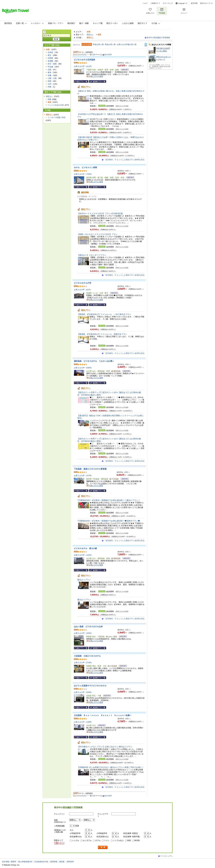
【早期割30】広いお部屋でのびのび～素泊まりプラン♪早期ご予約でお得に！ (111, 767)
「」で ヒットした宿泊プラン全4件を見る (124, 275)
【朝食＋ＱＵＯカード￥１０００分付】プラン (97, 234)
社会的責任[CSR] (41, 862)
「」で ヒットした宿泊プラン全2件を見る (124, 353)
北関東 (50, 58)
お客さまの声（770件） (83, 174)
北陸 (49, 70)
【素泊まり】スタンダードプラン (92, 255)
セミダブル (87, 840)
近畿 (49, 75)
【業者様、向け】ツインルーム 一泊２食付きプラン (104, 314)
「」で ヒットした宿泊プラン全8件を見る (124, 160)
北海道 (50, 52)
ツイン (107, 840)
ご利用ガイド (155, 3)
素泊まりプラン (84, 580)
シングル (76, 840)
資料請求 (70, 862)
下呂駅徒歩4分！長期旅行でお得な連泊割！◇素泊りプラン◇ (109, 500)
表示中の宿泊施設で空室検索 (158, 38)
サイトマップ (168, 3)
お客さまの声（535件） (83, 368)
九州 (49, 84)
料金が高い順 (110, 44)
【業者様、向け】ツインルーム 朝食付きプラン (102, 334)
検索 (103, 847)
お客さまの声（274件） (83, 663)
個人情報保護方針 (25, 862)
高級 (49, 99)
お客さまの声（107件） (83, 476)
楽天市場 (194, 3)
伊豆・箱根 (52, 64)
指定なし (90, 35)
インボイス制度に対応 (57, 117)
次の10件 (108, 55)
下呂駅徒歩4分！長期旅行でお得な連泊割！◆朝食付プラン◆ (109, 521)
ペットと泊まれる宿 (56, 105)
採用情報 (54, 862)
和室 (129, 840)
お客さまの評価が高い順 (127, 44)
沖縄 (49, 87)
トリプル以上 (118, 840)
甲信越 (50, 67)
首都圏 (50, 61)
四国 (49, 81)
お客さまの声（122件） (83, 555)
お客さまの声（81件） (83, 290)
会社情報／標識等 (9, 862)
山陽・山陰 (52, 78)
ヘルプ (145, 3)
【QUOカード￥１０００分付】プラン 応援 (100, 213)
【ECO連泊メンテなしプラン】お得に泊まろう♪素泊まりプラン (105, 747)
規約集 (62, 862)
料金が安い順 (98, 44)
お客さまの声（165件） (83, 633)
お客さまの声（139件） (83, 722)
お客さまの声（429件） (83, 692)
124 (94, 55)
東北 (49, 55)
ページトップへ (166, 856)
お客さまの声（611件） (83, 66)
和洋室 (137, 840)
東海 (49, 72)
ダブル (98, 840)
